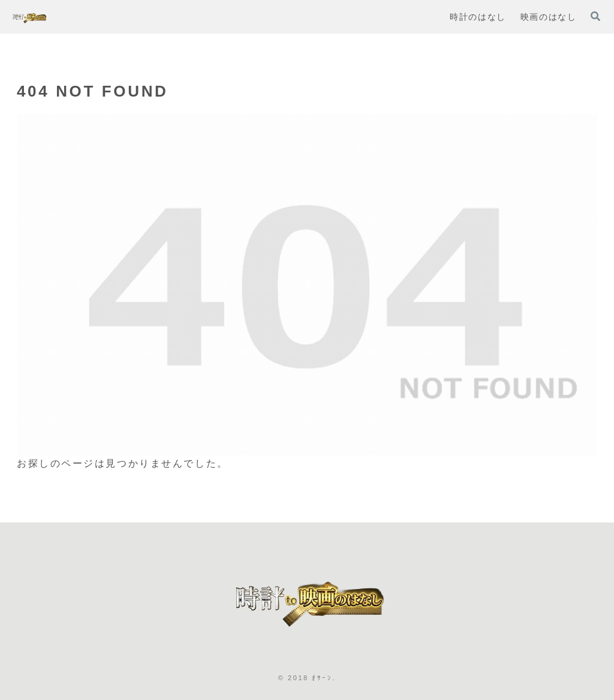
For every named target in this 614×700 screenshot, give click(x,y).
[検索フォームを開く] (595, 16)
